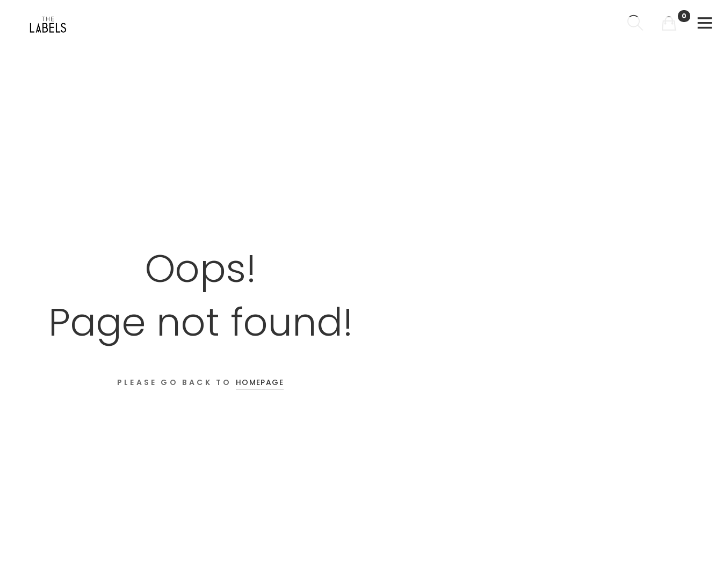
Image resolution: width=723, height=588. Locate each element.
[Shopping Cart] (669, 24)
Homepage (260, 382)
